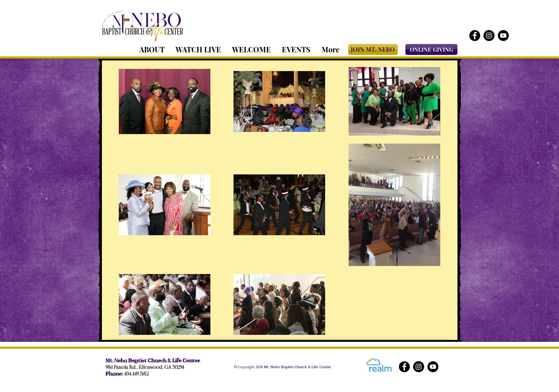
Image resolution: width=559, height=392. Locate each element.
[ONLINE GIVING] (431, 49)
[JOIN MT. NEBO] (373, 49)
